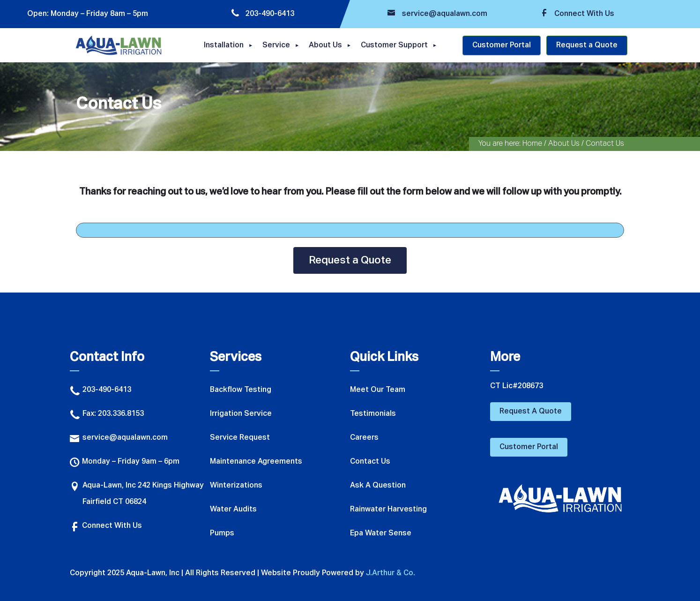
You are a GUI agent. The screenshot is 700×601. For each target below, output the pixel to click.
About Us (325, 45)
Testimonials (373, 414)
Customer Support (394, 45)
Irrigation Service (241, 414)
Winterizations (236, 486)
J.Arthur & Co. (391, 573)
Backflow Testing (241, 390)
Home (532, 144)
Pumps (222, 533)
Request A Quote (531, 412)
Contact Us (370, 462)
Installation (224, 45)
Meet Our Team (378, 390)
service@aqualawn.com (437, 14)
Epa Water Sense (381, 533)
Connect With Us (577, 14)
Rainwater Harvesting (388, 510)
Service (276, 45)
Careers (364, 438)
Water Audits (233, 510)
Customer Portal (502, 45)
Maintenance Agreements (256, 462)
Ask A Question (378, 486)
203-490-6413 (263, 14)
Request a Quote (587, 45)
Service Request (240, 438)
